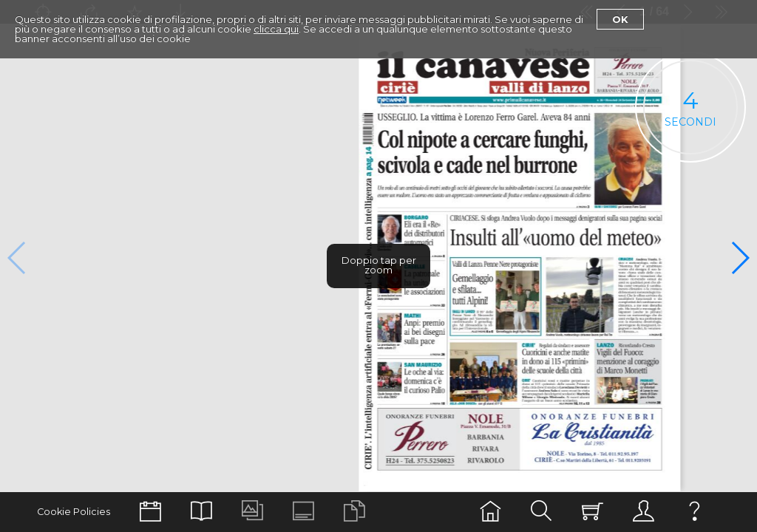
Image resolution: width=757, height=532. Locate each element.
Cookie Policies (74, 512)
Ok (620, 19)
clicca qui (276, 29)
